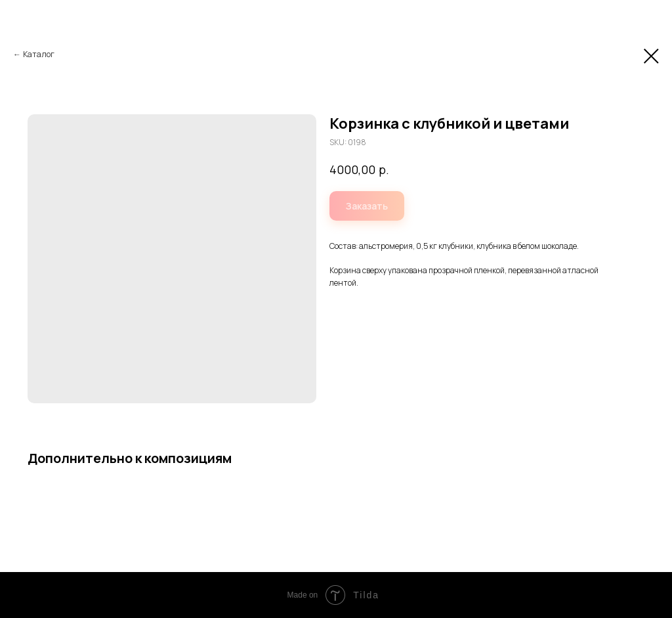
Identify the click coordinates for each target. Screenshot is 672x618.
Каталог (39, 54)
